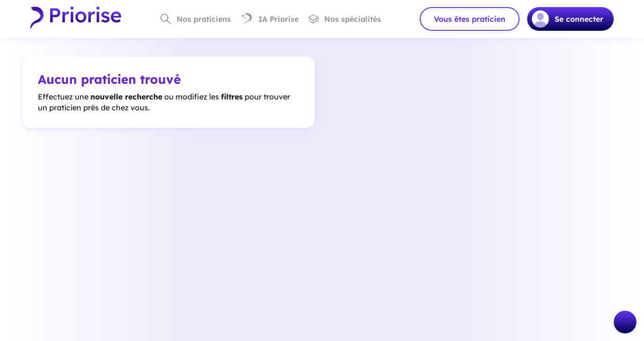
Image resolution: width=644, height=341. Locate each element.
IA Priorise (269, 19)
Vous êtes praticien (470, 19)
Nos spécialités (344, 19)
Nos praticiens (196, 19)
